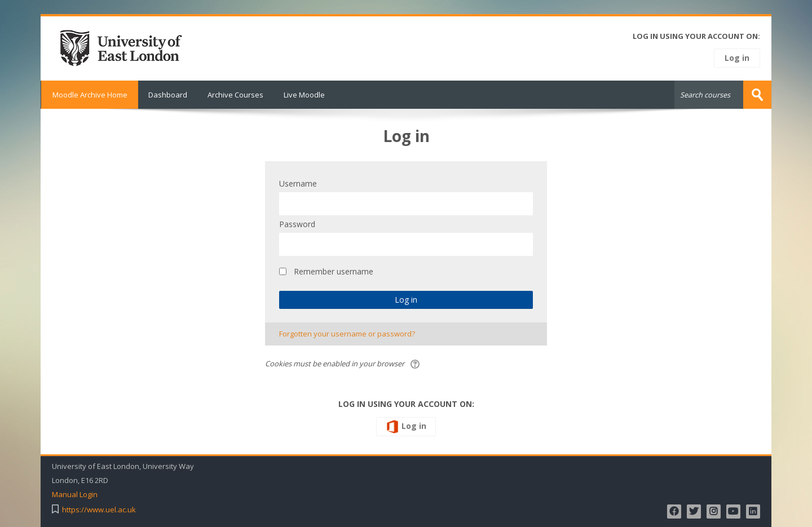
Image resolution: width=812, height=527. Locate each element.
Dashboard (168, 95)
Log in (737, 58)
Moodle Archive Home (89, 95)
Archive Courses (235, 95)
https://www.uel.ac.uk (99, 510)
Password (297, 224)
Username (298, 183)
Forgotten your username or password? (347, 334)
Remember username (334, 271)
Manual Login (75, 495)
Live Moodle (304, 95)
